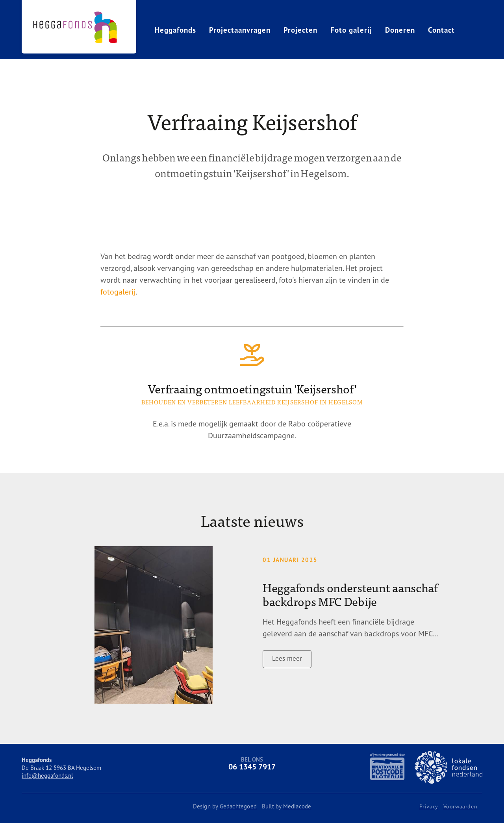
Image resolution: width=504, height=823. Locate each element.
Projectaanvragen (240, 30)
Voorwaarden (460, 806)
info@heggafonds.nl (47, 776)
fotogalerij (118, 292)
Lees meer (287, 658)
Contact (441, 30)
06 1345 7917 (252, 767)
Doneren (400, 30)
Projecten (300, 30)
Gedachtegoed (238, 806)
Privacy (429, 806)
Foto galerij (351, 30)
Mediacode (297, 806)
